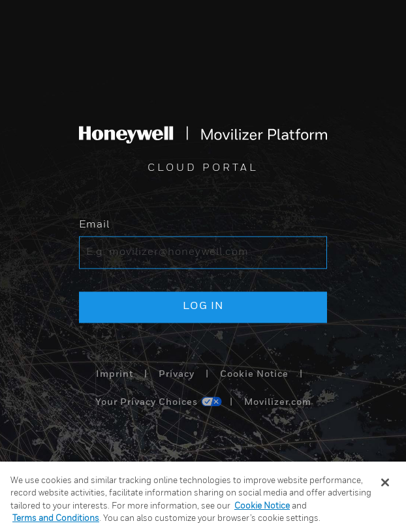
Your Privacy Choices (147, 403)
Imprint (115, 374)
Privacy (177, 374)
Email (94, 226)
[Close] (385, 482)
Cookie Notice (254, 374)
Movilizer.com (278, 403)
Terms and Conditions (56, 519)
